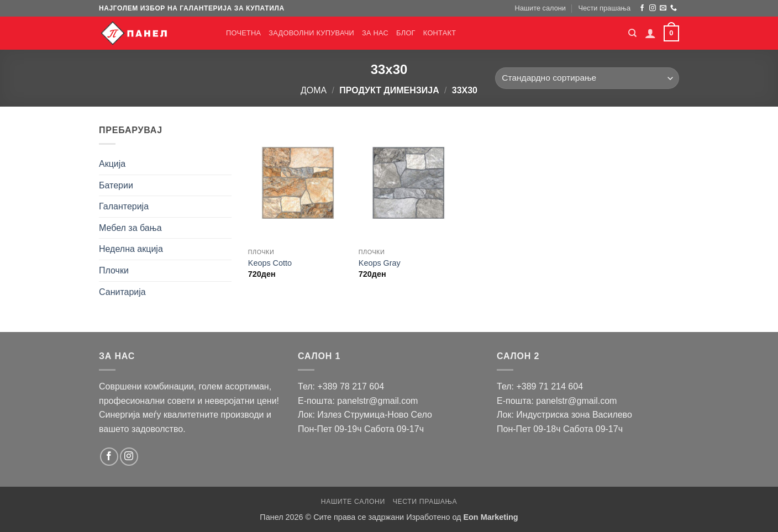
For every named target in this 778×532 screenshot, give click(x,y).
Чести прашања (604, 8)
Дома (314, 90)
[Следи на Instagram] (653, 8)
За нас (375, 33)
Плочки (114, 270)
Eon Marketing (490, 517)
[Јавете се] (674, 8)
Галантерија (124, 206)
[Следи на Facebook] (642, 8)
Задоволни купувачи (311, 33)
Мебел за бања (130, 228)
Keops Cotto (270, 263)
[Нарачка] (587, 78)
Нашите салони (540, 8)
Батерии (116, 185)
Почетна (243, 33)
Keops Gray (380, 263)
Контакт (440, 33)
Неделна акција (131, 249)
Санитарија (122, 292)
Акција (112, 164)
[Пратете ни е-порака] (663, 8)
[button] (650, 33)
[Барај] (632, 33)
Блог (406, 33)
